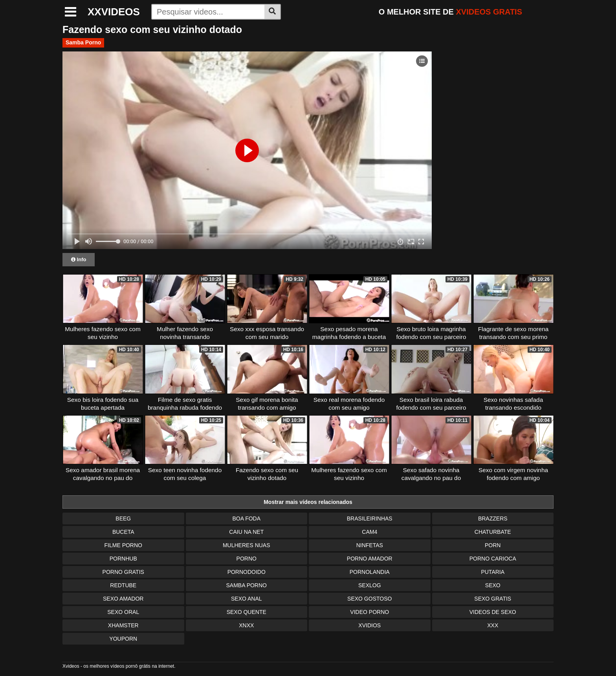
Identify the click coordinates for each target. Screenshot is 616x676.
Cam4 (369, 532)
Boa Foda (246, 518)
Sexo (493, 585)
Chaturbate (493, 532)
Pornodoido (247, 572)
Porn (493, 545)
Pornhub (123, 559)
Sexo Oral (123, 612)
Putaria (493, 572)
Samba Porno (83, 42)
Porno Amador (370, 559)
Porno (247, 559)
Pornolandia (370, 572)
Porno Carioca (493, 559)
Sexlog (370, 585)
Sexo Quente (247, 612)
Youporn (123, 639)
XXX (493, 625)
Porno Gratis (123, 572)
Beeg (123, 518)
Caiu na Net (246, 532)
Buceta (123, 532)
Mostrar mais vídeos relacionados (308, 502)
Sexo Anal (247, 599)
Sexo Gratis (493, 599)
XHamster (123, 625)
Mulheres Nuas (247, 545)
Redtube (123, 585)
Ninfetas (370, 545)
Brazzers (493, 518)
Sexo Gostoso (369, 599)
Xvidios (369, 625)
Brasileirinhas (370, 518)
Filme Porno (123, 545)
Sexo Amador (123, 599)
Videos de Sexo (493, 612)
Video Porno (369, 612)
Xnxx (246, 625)
